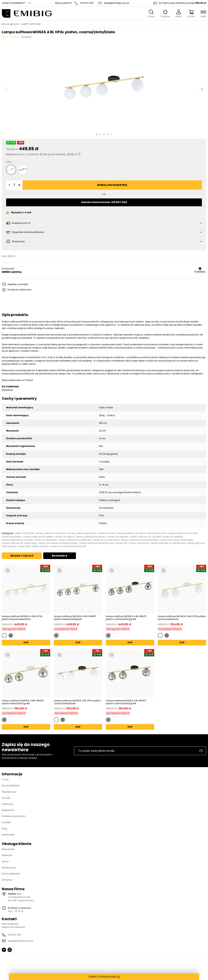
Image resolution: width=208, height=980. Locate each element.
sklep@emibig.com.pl (117, 3)
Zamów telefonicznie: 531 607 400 (104, 202)
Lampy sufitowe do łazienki (17, 540)
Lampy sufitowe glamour (82, 533)
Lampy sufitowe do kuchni (183, 533)
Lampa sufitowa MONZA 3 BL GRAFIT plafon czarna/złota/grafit (126, 702)
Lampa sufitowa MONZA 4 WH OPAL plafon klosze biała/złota (22, 618)
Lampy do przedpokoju (106, 540)
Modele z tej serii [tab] (22, 556)
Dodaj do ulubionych (19, 290)
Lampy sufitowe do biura (131, 533)
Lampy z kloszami (139, 543)
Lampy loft (121, 543)
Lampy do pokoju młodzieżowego (58, 543)
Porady (6, 798)
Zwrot (5, 861)
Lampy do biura (107, 533)
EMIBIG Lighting (12, 272)
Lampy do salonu (65, 537)
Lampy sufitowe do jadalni (38, 537)
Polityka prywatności (14, 816)
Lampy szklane (40, 546)
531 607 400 (87, 3)
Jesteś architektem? (14, 3)
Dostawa (7, 880)
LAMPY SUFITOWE (31, 24)
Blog (4, 828)
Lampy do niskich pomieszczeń (68, 546)
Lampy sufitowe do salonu (91, 537)
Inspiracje (8, 804)
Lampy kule (23, 546)
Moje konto (8, 849)
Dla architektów (11, 786)
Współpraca (9, 792)
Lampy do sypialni (118, 537)
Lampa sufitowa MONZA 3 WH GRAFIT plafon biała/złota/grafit (23, 702)
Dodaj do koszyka (112, 185)
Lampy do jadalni (12, 537)
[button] (9, 185)
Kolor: (9, 162)
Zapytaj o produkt (18, 284)
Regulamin (8, 810)
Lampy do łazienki (173, 537)
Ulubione (7, 855)
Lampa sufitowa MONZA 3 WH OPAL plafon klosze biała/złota (182, 618)
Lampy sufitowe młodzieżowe (97, 543)
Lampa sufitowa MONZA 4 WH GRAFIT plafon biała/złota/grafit (75, 618)
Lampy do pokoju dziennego (176, 540)
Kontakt (6, 822)
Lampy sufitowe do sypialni (145, 537)
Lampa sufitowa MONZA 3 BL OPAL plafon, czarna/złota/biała (77, 702)
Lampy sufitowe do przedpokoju (140, 540)
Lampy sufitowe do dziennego (19, 543)
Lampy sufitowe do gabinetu (75, 540)
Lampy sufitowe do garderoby (168, 543)
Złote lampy (9, 546)
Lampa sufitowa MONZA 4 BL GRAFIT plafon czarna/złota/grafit (126, 618)
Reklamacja (9, 868)
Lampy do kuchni (157, 533)
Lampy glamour (196, 543)
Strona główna (10, 24)
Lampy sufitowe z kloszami (51, 533)
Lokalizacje (8, 835)
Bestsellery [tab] (60, 556)
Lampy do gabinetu (46, 540)
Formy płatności (11, 874)
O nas (5, 780)
